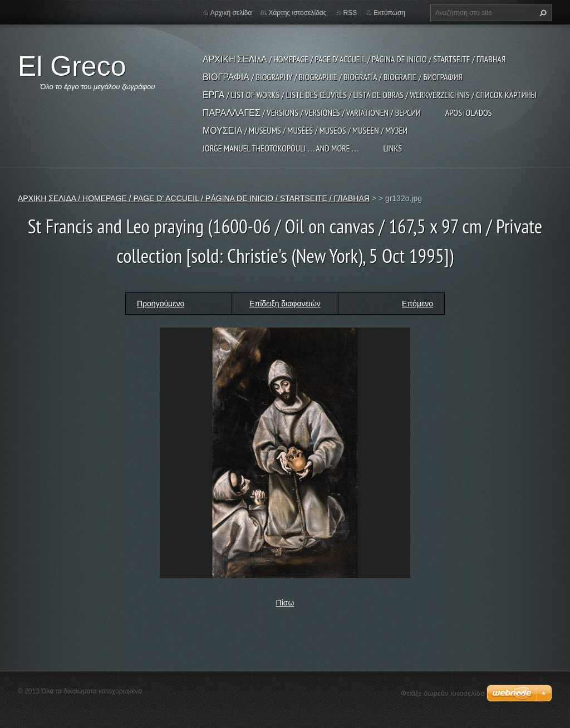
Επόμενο (417, 304)
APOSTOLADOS (469, 113)
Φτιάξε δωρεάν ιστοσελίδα (443, 693)
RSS (350, 13)
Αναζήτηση (542, 13)
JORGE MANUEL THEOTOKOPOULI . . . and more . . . (281, 148)
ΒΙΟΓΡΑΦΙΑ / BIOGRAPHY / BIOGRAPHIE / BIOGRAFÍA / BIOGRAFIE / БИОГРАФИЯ (333, 77)
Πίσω (285, 603)
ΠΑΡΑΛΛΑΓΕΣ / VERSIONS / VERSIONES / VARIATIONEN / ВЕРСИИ (312, 113)
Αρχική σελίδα (231, 13)
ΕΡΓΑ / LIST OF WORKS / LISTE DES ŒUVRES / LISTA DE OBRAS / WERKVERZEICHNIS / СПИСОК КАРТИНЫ (370, 95)
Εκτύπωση (389, 13)
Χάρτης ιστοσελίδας (297, 13)
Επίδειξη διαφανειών (285, 304)
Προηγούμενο (161, 304)
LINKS (392, 148)
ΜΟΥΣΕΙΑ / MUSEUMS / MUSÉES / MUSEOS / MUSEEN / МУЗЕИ (305, 130)
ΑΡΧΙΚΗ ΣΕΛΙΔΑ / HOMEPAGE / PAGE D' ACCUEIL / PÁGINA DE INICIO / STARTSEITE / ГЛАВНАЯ (354, 59)
